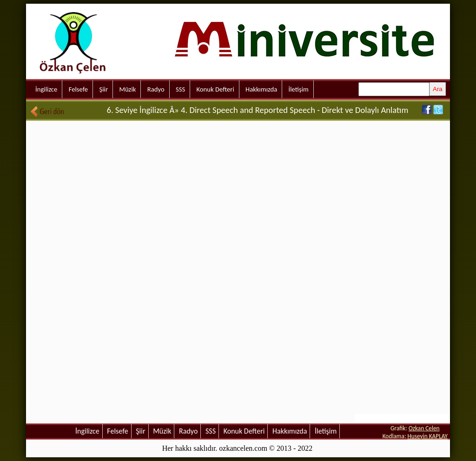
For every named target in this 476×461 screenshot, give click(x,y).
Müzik (127, 89)
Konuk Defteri (215, 89)
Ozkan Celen (424, 428)
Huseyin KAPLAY (427, 436)
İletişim (299, 89)
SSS (180, 89)
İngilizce (46, 89)
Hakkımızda (261, 89)
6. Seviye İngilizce (137, 110)
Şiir (103, 89)
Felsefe (78, 89)
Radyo (156, 89)
